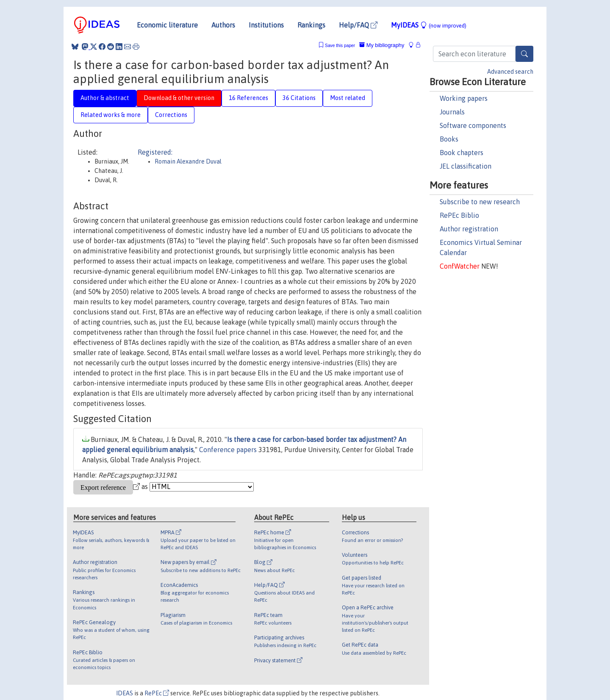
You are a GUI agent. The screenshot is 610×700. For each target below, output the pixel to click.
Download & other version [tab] (179, 98)
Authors (223, 25)
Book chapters (462, 153)
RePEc (157, 693)
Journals (452, 112)
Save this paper (340, 46)
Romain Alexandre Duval (188, 161)
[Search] (524, 54)
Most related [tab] (348, 98)
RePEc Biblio (459, 215)
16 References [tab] (248, 98)
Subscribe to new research (480, 202)
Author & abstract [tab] (105, 98)
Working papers (464, 98)
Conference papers (228, 450)
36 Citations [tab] (299, 98)
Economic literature (167, 25)
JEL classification (466, 166)
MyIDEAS (429, 25)
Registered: (155, 152)
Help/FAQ (358, 25)
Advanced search (510, 72)
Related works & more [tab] (111, 115)
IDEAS (125, 693)
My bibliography (382, 45)
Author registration (469, 229)
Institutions (266, 25)
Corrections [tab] (171, 115)
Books (449, 139)
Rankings (311, 25)
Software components (473, 125)
